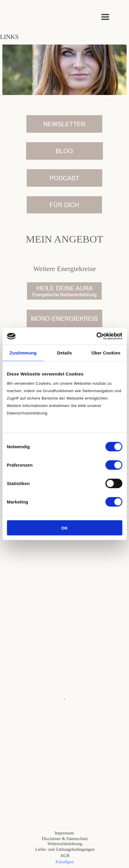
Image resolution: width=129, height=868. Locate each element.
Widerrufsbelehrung (65, 844)
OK (64, 528)
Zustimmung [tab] (23, 353)
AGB (65, 856)
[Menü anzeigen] (105, 17)
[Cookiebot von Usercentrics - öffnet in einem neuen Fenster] (96, 336)
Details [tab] (65, 353)
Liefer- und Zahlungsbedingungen (65, 849)
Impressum (64, 833)
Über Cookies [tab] (106, 353)
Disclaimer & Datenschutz (65, 839)
